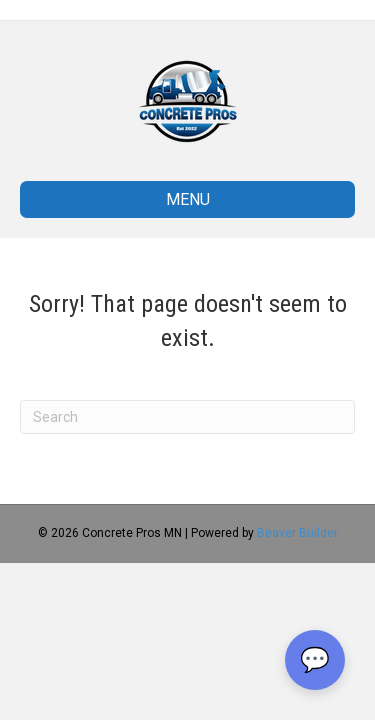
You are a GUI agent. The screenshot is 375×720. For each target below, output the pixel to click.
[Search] (187, 417)
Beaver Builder (297, 533)
